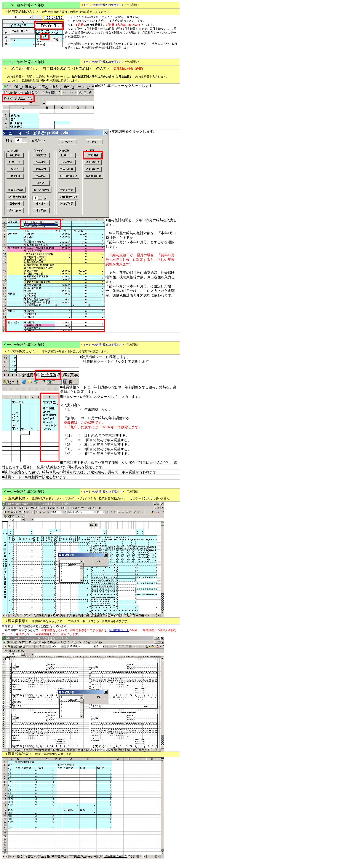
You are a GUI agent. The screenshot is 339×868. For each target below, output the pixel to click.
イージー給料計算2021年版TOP (103, 5)
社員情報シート (119, 630)
